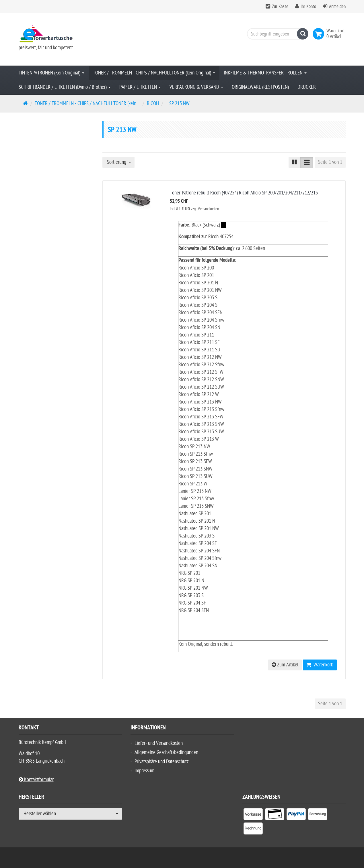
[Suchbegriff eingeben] (276, 34)
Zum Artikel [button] (285, 665)
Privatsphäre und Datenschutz (162, 762)
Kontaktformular (36, 780)
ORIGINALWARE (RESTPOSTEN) (260, 87)
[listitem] (253, 815)
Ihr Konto (308, 7)
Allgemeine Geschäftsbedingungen (166, 752)
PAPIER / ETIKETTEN (140, 87)
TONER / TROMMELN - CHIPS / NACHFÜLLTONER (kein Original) (154, 73)
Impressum (144, 771)
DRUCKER (307, 87)
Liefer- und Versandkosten (159, 743)
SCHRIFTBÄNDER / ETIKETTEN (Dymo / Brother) (65, 87)
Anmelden (337, 7)
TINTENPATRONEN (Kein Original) (51, 73)
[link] (320, 34)
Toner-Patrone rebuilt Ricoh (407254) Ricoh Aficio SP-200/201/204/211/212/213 (244, 193)
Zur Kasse (280, 7)
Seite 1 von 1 (330, 162)
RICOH (153, 104)
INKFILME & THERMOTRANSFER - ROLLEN (265, 73)
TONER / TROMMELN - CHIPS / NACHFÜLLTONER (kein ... (87, 104)
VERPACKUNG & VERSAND (196, 87)
